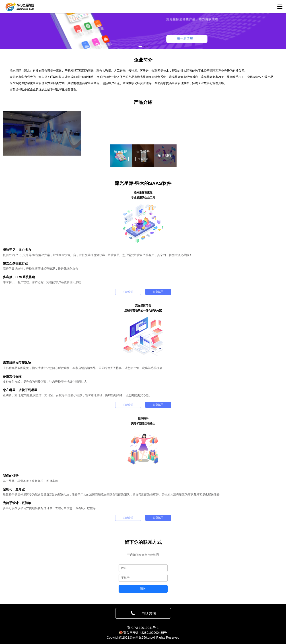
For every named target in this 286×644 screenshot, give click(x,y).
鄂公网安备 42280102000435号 (145, 633)
